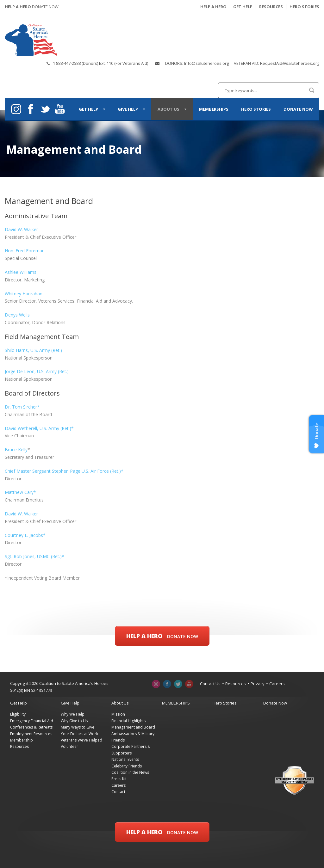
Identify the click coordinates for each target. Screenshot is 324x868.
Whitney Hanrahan (24, 294)
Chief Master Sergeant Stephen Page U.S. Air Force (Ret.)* (64, 471)
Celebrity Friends (127, 766)
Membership (22, 740)
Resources (236, 684)
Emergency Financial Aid (32, 721)
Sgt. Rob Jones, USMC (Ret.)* (34, 556)
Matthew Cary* (20, 492)
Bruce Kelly (16, 449)
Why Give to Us (74, 721)
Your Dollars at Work (79, 734)
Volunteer (69, 746)
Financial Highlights (128, 721)
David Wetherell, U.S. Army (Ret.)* (39, 428)
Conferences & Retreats (31, 727)
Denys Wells (17, 315)
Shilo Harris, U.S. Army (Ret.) (33, 350)
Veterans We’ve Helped (81, 740)
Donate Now (298, 109)
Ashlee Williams (21, 272)
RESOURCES (271, 7)
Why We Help (73, 714)
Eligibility (18, 714)
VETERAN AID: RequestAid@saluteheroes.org (277, 63)
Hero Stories (256, 109)
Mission (118, 714)
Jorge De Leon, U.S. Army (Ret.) (37, 371)
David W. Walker (21, 229)
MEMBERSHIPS (214, 109)
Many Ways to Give (78, 727)
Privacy (258, 684)
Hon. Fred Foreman (25, 251)
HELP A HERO (213, 7)
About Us (168, 109)
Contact (118, 792)
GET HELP (243, 7)
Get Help (88, 109)
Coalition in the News (130, 772)
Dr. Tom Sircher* (22, 407)
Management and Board (133, 727)
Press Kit (119, 779)
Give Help (128, 109)
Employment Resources (31, 734)
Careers (277, 684)
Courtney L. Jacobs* (25, 535)
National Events (125, 759)
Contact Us (210, 684)
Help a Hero (162, 636)
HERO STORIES (304, 7)
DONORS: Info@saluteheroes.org (197, 63)
